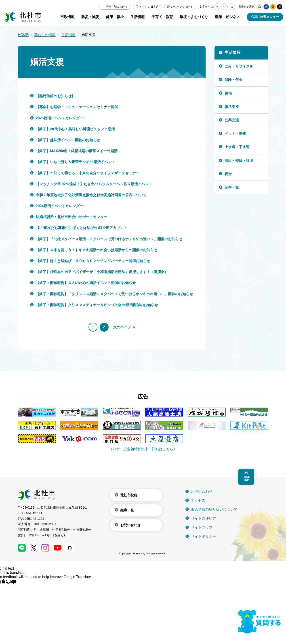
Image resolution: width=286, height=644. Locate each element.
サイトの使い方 (204, 518)
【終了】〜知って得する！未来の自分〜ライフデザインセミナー (88, 173)
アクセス (198, 500)
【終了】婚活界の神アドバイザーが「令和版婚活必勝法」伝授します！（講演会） (102, 272)
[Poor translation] (11, 582)
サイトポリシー (204, 536)
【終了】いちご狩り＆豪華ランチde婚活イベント (75, 162)
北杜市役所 (129, 495)
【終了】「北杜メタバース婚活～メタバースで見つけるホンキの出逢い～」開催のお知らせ (109, 239)
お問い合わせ (130, 525)
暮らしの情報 (45, 35)
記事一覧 (232, 187)
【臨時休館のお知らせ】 (55, 96)
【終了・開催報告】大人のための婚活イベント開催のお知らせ (86, 283)
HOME (23, 35)
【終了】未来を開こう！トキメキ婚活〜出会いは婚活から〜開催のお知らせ (97, 250)
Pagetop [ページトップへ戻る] (246, 478)
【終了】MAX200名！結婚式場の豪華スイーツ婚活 (77, 151)
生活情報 (69, 35)
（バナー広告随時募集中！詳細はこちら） (143, 449)
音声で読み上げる (117, 7)
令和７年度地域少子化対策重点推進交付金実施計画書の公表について (91, 195)
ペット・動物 (235, 134)
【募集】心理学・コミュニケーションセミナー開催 (77, 107)
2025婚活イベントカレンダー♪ (60, 118)
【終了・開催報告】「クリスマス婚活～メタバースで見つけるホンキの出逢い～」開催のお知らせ (114, 294)
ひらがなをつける (182, 7)
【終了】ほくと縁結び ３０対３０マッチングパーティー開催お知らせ (93, 261)
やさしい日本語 (149, 7)
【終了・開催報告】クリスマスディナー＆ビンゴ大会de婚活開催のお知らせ (97, 305)
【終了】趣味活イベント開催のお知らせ (68, 140)
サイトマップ (202, 527)
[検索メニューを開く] (265, 17)
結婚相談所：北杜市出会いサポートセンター (71, 217)
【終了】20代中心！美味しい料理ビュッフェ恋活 (75, 129)
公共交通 (232, 120)
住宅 (228, 93)
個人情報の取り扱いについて (214, 509)
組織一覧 (127, 510)
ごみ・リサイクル (239, 66)
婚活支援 (232, 107)
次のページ (122, 327)
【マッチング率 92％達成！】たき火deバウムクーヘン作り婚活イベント (94, 184)
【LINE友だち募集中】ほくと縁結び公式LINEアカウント (81, 228)
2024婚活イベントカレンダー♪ (60, 206)
